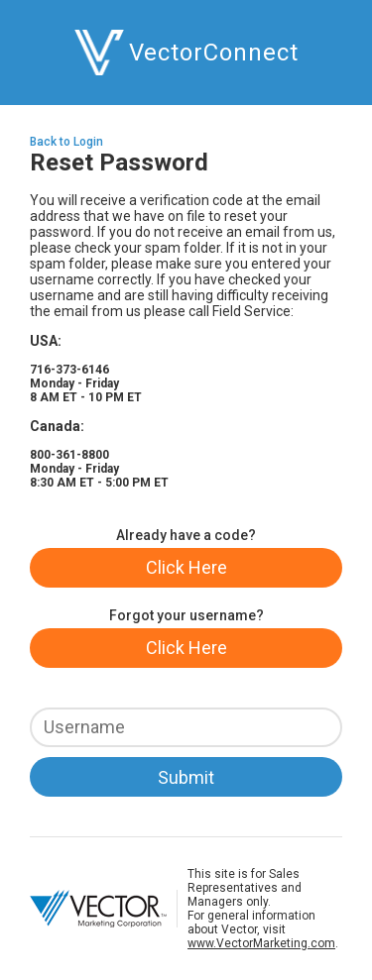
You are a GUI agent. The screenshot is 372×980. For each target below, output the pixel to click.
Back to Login (66, 142)
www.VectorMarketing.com (261, 943)
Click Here (186, 567)
